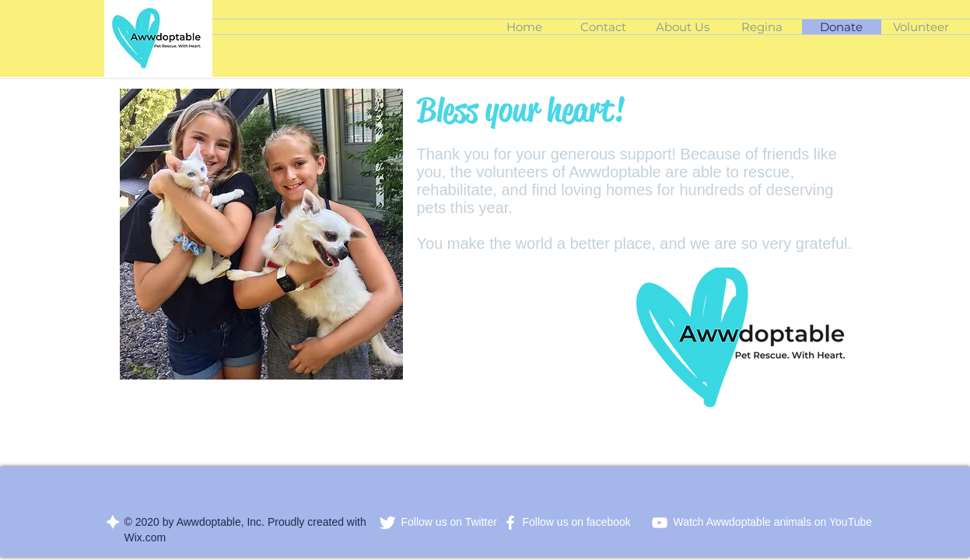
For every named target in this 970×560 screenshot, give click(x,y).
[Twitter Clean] (387, 523)
